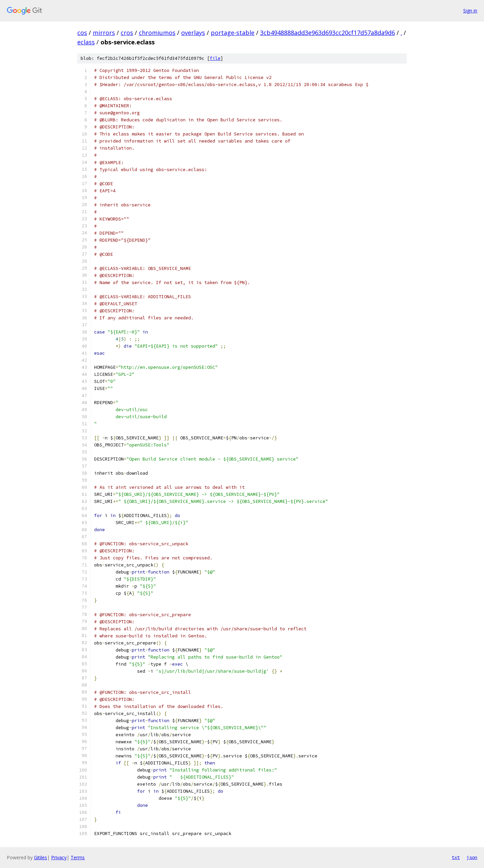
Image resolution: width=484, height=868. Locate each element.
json (472, 857)
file (215, 58)
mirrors (104, 33)
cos (82, 33)
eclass (86, 42)
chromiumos (157, 33)
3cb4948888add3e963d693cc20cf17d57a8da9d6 (328, 33)
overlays (193, 33)
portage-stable (233, 33)
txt (456, 857)
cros (127, 33)
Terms (78, 857)
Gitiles (41, 857)
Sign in (470, 11)
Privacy (59, 857)
